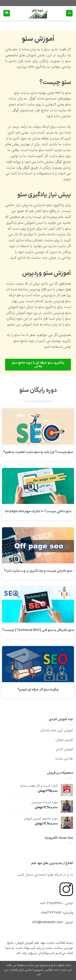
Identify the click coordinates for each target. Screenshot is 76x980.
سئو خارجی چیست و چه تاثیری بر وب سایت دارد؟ (38, 571)
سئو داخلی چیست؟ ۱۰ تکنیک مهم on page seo (38, 511)
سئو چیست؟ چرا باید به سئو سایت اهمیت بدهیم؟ (38, 452)
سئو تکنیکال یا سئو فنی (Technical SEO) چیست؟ (38, 630)
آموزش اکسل (64, 749)
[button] (69, 13)
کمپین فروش (64, 740)
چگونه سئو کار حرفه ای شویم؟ (38, 690)
